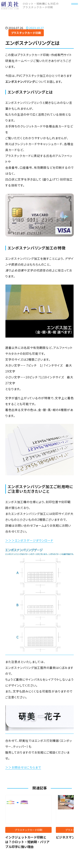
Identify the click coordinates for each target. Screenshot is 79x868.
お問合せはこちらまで (26, 767)
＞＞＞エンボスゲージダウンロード (29, 540)
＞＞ (8, 767)
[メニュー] (72, 9)
